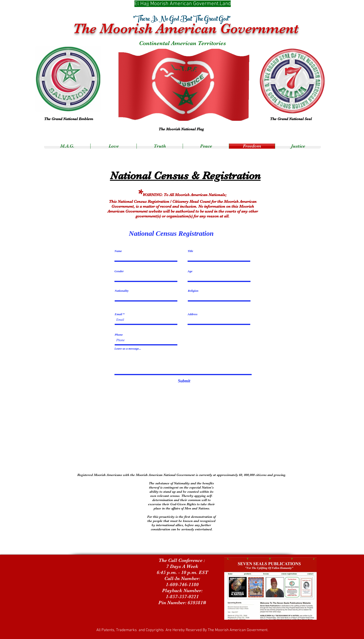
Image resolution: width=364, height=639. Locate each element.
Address (193, 314)
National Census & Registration (185, 175)
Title (190, 251)
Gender (119, 271)
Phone (119, 335)
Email (119, 314)
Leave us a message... (128, 349)
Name (118, 251)
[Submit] (184, 381)
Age (190, 271)
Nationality (122, 291)
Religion (193, 291)
